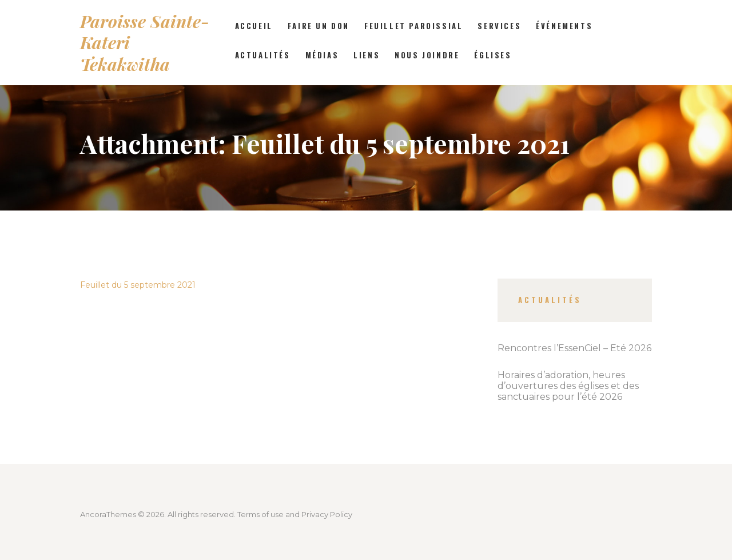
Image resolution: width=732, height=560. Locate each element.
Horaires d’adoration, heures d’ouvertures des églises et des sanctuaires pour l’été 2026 (568, 386)
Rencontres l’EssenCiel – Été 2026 (574, 348)
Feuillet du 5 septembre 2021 (138, 285)
